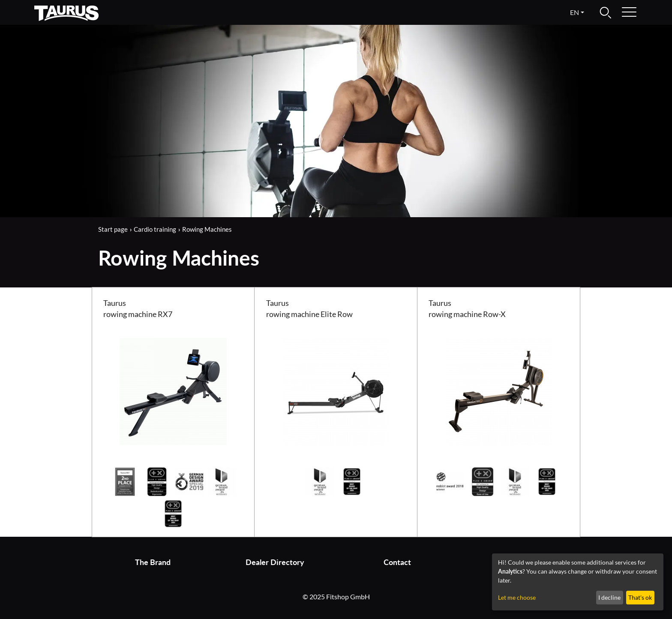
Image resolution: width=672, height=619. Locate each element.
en (574, 12)
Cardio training (155, 229)
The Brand (153, 562)
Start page (113, 229)
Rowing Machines (207, 229)
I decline (609, 597)
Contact (397, 562)
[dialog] (578, 582)
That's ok (640, 597)
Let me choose (517, 597)
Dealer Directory (275, 562)
